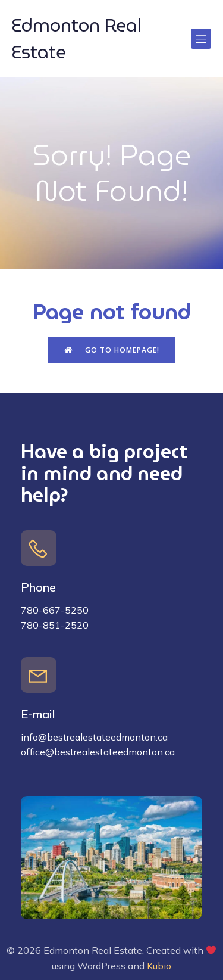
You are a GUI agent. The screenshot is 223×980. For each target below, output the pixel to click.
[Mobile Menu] (201, 39)
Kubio (159, 966)
